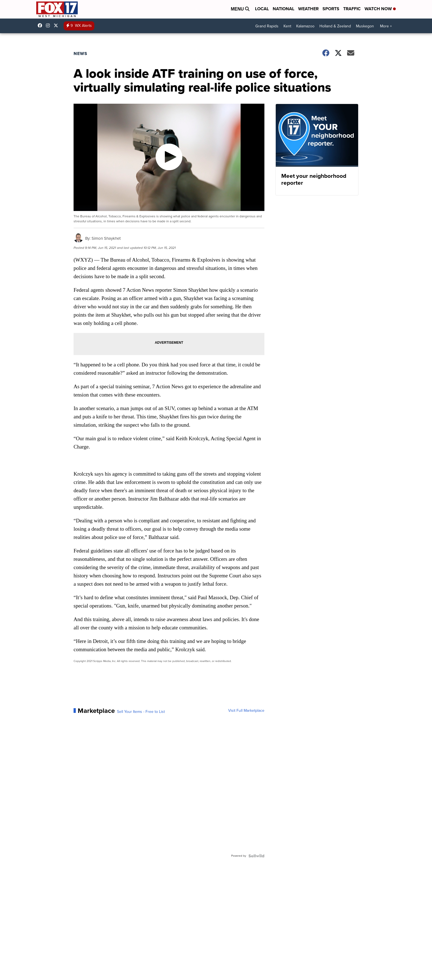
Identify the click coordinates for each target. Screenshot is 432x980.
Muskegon (365, 26)
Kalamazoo (305, 26)
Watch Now (380, 9)
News (80, 54)
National (283, 9)
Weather (308, 9)
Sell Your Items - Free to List (141, 712)
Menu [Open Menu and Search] (240, 9)
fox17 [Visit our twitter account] (57, 25)
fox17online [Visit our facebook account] (41, 25)
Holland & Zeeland (335, 26)
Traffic (352, 9)
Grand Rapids (267, 26)
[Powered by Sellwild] (256, 856)
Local (262, 9)
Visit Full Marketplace (246, 711)
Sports (331, 9)
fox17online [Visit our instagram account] (49, 25)
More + (386, 26)
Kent (287, 26)
